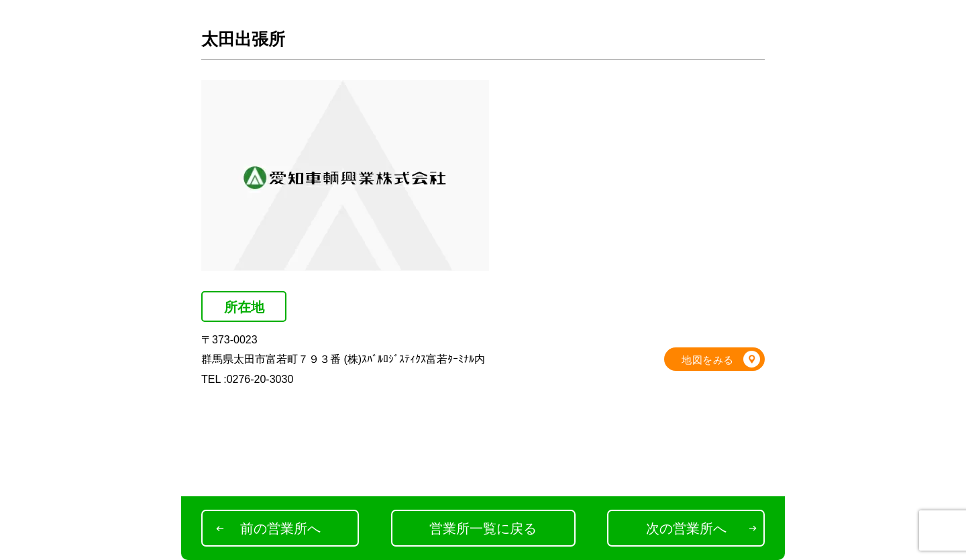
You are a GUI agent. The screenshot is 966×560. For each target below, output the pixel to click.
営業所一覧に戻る (483, 528)
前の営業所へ (280, 528)
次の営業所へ (686, 528)
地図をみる (708, 360)
